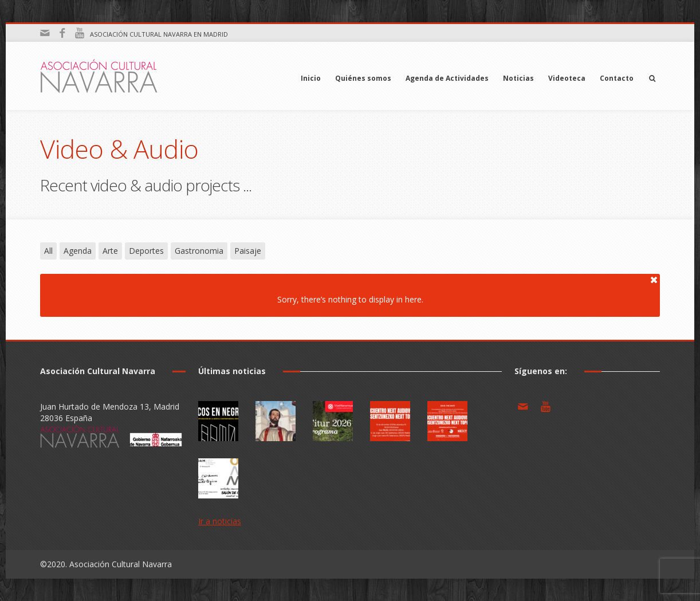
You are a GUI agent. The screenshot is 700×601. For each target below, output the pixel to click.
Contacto (617, 78)
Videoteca (567, 78)
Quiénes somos (363, 78)
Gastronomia (199, 251)
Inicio (311, 78)
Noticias (518, 78)
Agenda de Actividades (447, 78)
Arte (110, 251)
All (48, 251)
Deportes (146, 251)
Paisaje (248, 251)
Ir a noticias (220, 521)
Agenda (78, 251)
